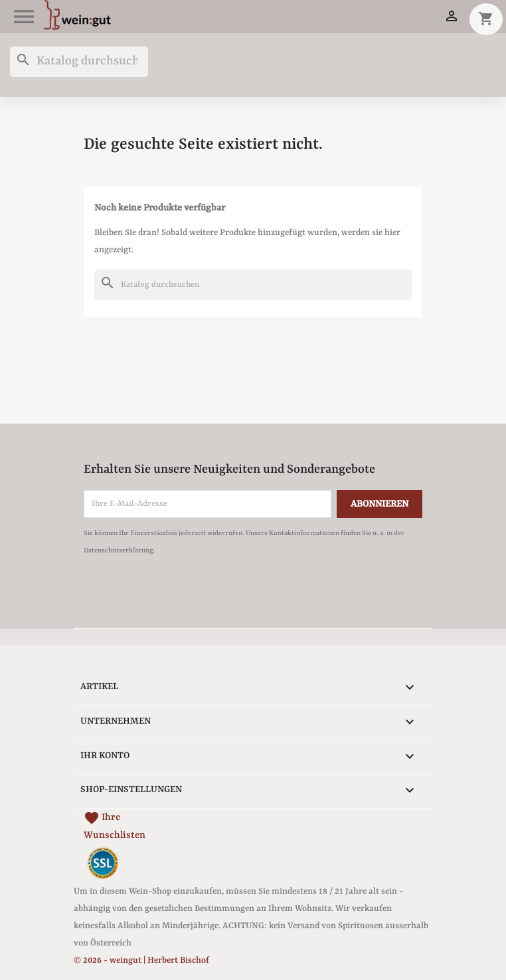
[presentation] (195, 596)
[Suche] (79, 62)
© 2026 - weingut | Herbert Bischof (141, 960)
